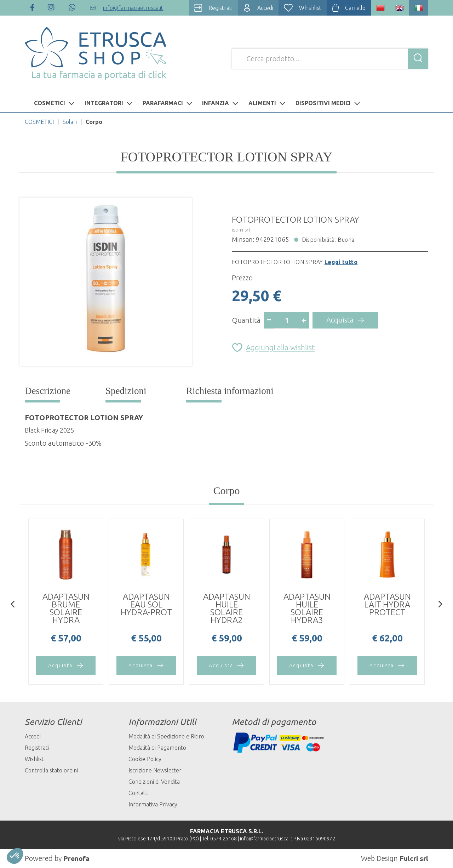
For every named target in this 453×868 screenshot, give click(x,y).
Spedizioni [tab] (126, 391)
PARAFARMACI (168, 103)
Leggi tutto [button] (341, 262)
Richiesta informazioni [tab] (230, 391)
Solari (70, 122)
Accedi (33, 736)
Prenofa (77, 858)
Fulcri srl (414, 858)
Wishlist (34, 759)
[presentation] (13, 605)
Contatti (139, 793)
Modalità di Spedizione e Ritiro (166, 736)
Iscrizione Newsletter (155, 770)
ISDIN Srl (241, 230)
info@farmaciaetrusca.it (266, 839)
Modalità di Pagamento (157, 748)
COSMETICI (55, 103)
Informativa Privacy (153, 804)
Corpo (227, 490)
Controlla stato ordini (51, 770)
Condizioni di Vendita (154, 782)
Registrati (37, 748)
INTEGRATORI (110, 103)
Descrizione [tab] (48, 391)
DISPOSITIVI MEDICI (329, 103)
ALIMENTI (268, 103)
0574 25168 (223, 839)
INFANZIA (221, 103)
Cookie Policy (145, 759)
